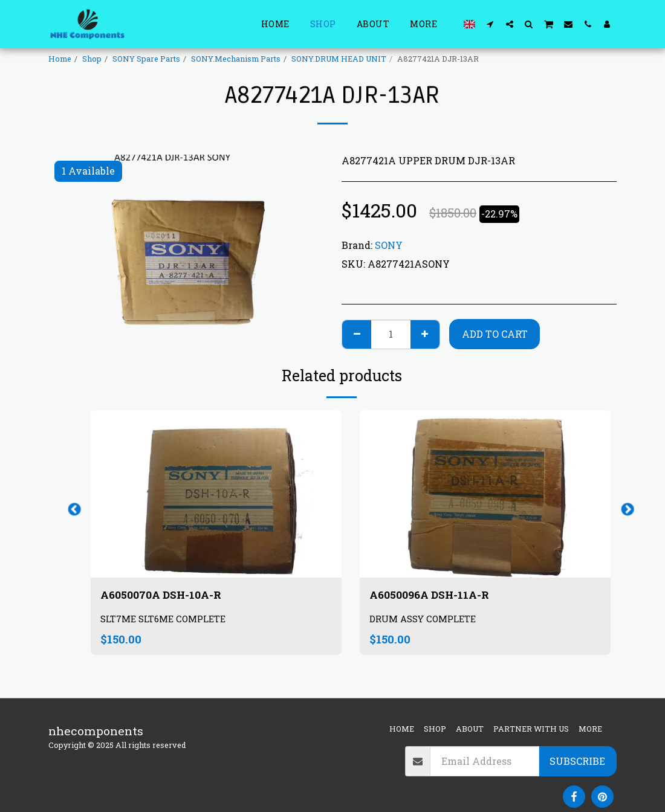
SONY (389, 245)
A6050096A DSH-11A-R (435, 595)
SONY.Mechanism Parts (236, 59)
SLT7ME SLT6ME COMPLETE (166, 620)
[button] (490, 24)
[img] (216, 494)
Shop (92, 59)
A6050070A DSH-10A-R (167, 595)
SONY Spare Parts (146, 59)
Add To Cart (495, 334)
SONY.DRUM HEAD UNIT (339, 59)
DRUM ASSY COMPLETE (425, 620)
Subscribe (577, 761)
